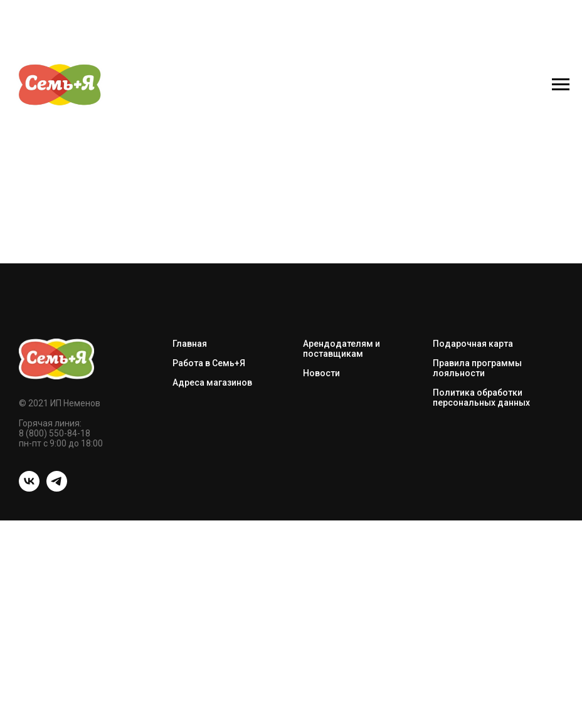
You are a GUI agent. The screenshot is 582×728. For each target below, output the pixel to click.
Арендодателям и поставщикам (341, 349)
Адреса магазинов (212, 382)
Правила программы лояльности (477, 368)
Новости (321, 373)
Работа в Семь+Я (209, 363)
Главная (190, 344)
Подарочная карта (473, 344)
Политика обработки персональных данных (481, 398)
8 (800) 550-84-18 (55, 433)
